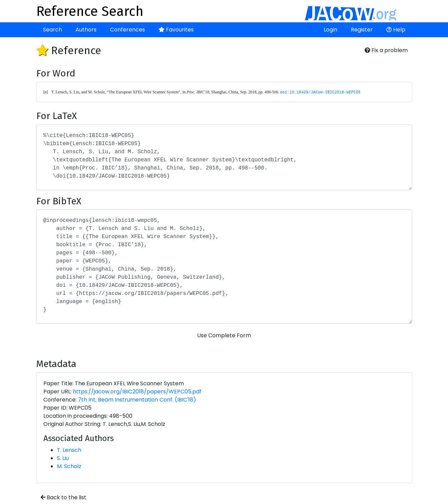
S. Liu (63, 458)
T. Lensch (69, 450)
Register (362, 30)
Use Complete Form (224, 335)
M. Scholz (69, 466)
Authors (86, 30)
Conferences (127, 30)
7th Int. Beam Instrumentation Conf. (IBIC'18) (137, 400)
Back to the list (63, 497)
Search (52, 30)
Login (330, 30)
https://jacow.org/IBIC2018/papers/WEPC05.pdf (137, 392)
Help (396, 30)
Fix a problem (386, 50)
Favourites (176, 30)
